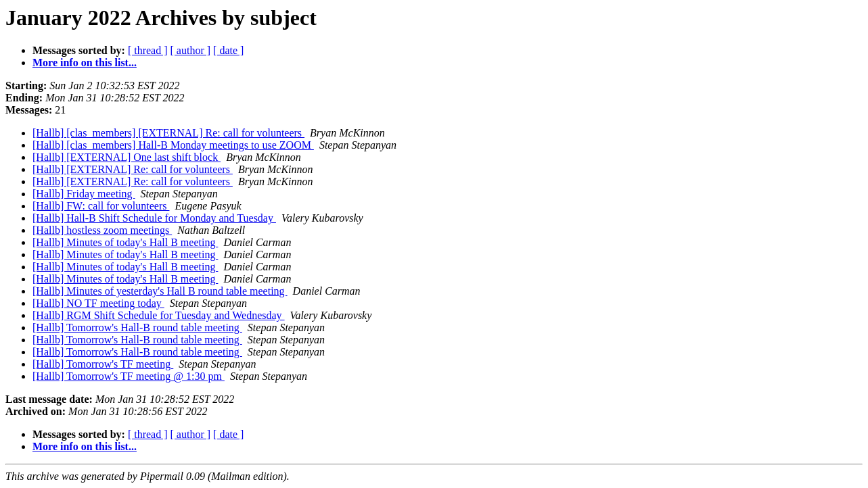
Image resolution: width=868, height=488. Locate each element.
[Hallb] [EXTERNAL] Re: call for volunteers (133, 169)
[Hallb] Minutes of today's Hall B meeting (125, 242)
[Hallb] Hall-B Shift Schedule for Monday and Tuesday (154, 218)
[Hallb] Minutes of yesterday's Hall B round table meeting (160, 291)
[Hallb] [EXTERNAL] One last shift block (127, 157)
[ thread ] (148, 50)
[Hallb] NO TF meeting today (98, 303)
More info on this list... (85, 63)
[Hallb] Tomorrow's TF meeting (103, 364)
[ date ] (228, 50)
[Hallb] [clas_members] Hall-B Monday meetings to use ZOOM (173, 145)
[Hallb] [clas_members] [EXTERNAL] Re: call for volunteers (168, 133)
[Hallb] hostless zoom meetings (102, 230)
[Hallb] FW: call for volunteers (101, 206)
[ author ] (191, 50)
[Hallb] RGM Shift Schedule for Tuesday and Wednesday (159, 315)
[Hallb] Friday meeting (84, 194)
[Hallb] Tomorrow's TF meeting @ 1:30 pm (129, 376)
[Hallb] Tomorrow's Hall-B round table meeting (137, 327)
